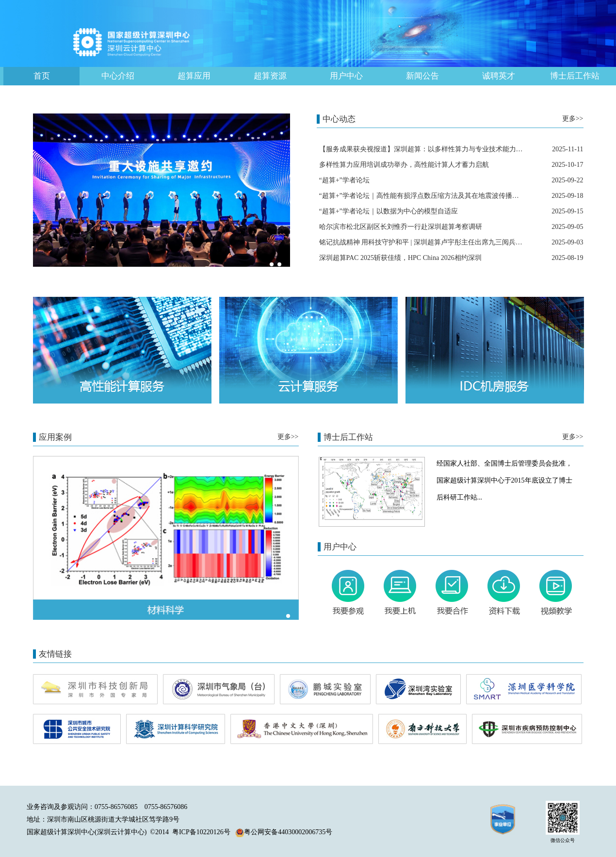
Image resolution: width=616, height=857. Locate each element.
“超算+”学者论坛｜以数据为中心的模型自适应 (389, 211)
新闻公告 (422, 76)
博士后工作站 (575, 76)
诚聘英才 (499, 76)
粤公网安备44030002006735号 (284, 832)
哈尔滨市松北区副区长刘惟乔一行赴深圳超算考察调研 (401, 227)
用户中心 (346, 76)
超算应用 (194, 76)
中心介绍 (118, 76)
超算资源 (270, 76)
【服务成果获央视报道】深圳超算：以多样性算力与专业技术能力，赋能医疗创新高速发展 (455, 149)
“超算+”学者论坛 (344, 180)
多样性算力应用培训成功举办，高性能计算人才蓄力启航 (404, 165)
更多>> (573, 119)
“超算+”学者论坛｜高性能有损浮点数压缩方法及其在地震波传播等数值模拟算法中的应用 (453, 196)
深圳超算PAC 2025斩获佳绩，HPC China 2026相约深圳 (400, 258)
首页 (42, 76)
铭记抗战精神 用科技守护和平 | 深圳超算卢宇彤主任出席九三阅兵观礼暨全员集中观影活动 (455, 242)
